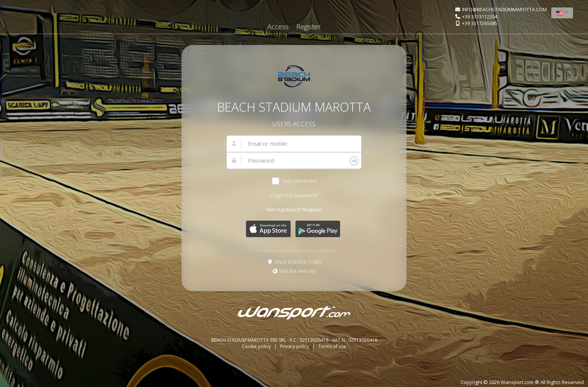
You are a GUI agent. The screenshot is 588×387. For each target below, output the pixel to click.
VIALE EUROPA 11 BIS (298, 262)
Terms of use (332, 346)
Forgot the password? (294, 195)
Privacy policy (295, 346)
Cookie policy (257, 346)
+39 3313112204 (480, 16)
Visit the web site (298, 271)
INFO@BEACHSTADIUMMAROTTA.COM (504, 9)
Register (308, 27)
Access (278, 27)
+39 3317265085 (480, 23)
